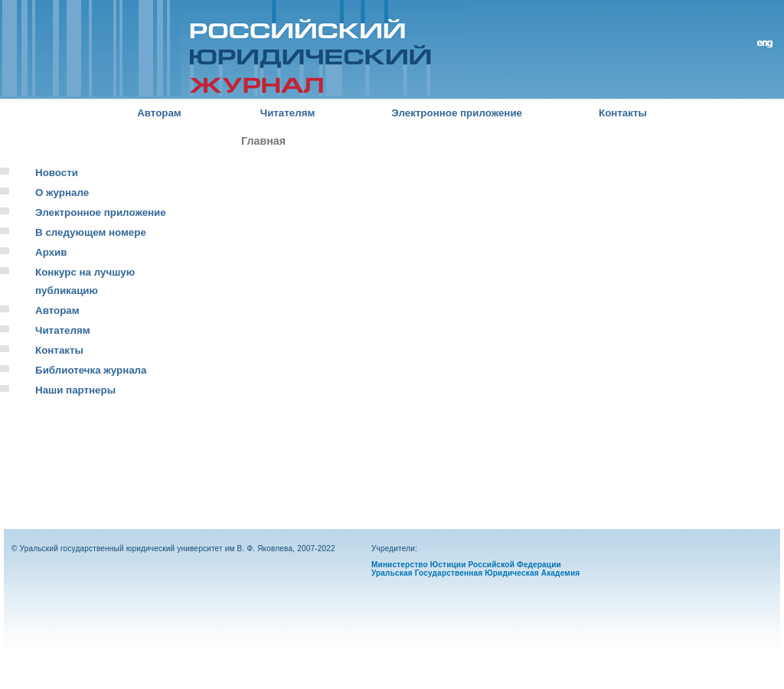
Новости (57, 173)
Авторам (159, 113)
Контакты (623, 113)
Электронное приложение (457, 113)
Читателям (288, 113)
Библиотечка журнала (91, 370)
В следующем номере (91, 232)
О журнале (62, 193)
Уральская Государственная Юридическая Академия (475, 573)
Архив (51, 252)
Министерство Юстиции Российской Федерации (466, 565)
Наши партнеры (75, 390)
